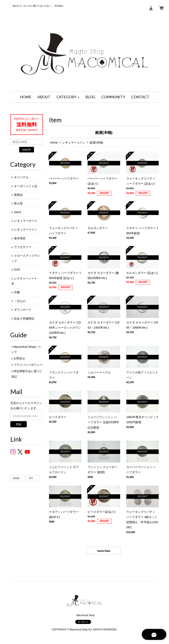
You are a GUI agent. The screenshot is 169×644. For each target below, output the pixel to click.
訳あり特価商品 (24, 318)
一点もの (20, 301)
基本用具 (20, 238)
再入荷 (18, 203)
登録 (19, 424)
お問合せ (19, 358)
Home (54, 143)
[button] (68, 97)
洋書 (17, 292)
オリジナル (21, 177)
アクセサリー (23, 247)
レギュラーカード (26, 221)
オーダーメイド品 (26, 186)
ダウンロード (23, 310)
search (27, 150)
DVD (17, 270)
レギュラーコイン (74, 143)
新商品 (18, 195)
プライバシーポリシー (28, 365)
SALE (18, 212)
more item (104, 551)
